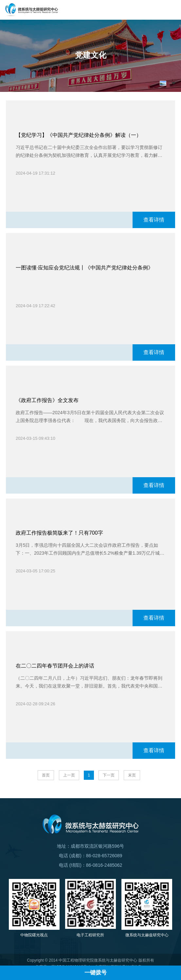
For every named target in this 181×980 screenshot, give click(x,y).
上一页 (69, 775)
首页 (46, 775)
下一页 (109, 775)
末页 (132, 775)
